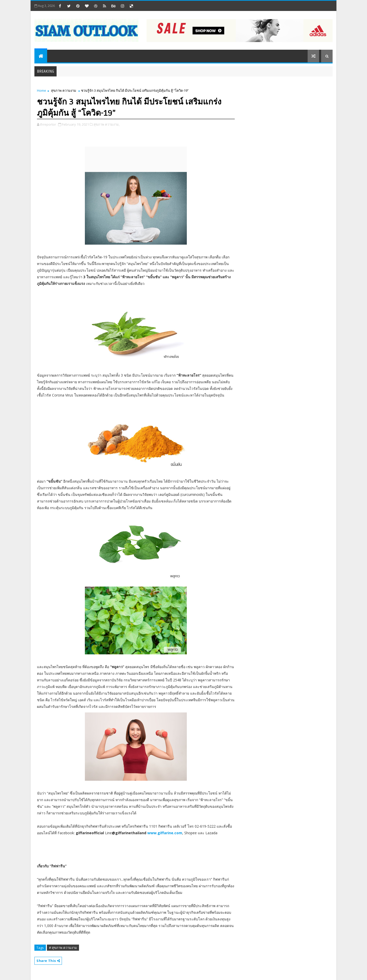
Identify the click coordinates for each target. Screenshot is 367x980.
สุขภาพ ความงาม (64, 90)
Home (42, 90)
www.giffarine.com (165, 833)
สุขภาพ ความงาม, (107, 124)
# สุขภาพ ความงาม (63, 948)
